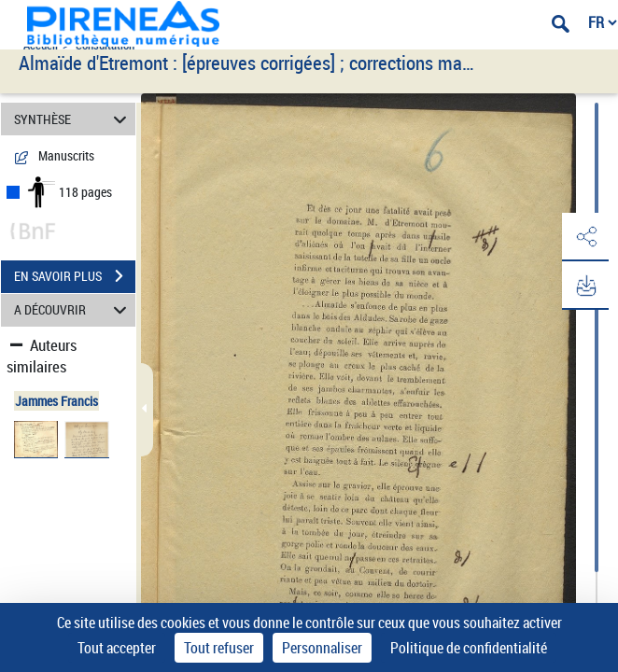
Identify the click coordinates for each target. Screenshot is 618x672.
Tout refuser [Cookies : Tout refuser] (219, 648)
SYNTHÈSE (73, 119)
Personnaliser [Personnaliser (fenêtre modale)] (322, 648)
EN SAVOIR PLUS (75, 276)
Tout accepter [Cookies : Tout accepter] (117, 648)
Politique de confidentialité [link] (469, 648)
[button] (585, 237)
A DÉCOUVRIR (73, 310)
